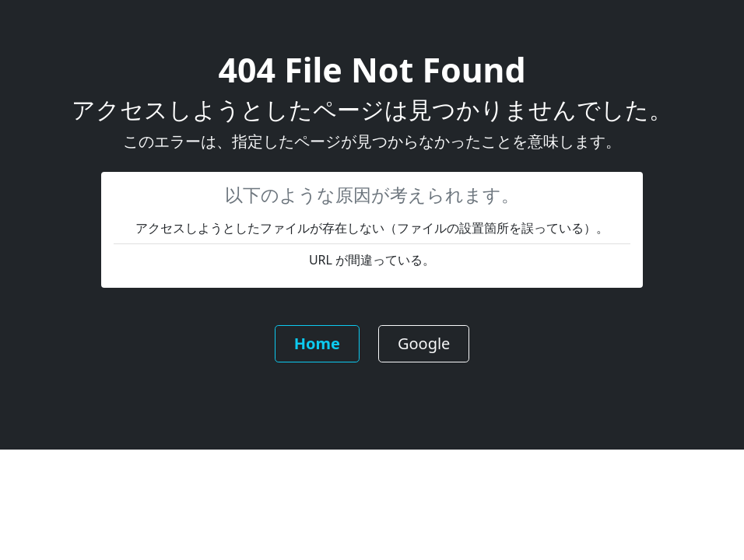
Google (424, 343)
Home (317, 343)
